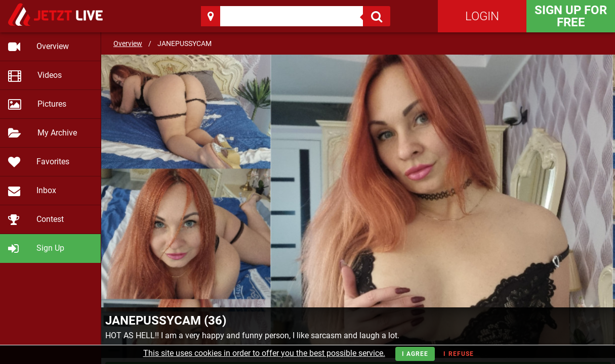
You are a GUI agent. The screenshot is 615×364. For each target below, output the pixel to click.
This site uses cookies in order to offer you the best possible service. (264, 353)
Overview (128, 43)
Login (482, 16)
